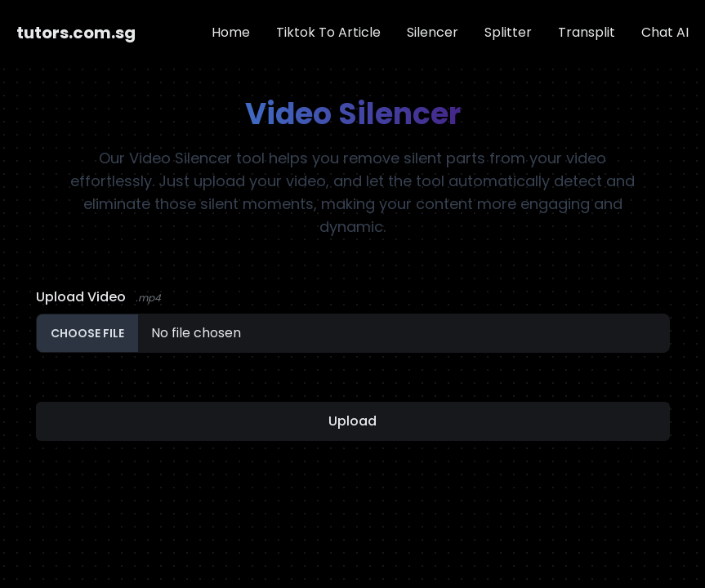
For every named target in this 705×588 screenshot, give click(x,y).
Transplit (587, 32)
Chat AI (665, 32)
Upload (352, 421)
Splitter (508, 32)
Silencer (433, 32)
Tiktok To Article (328, 32)
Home (231, 32)
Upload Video (98, 297)
